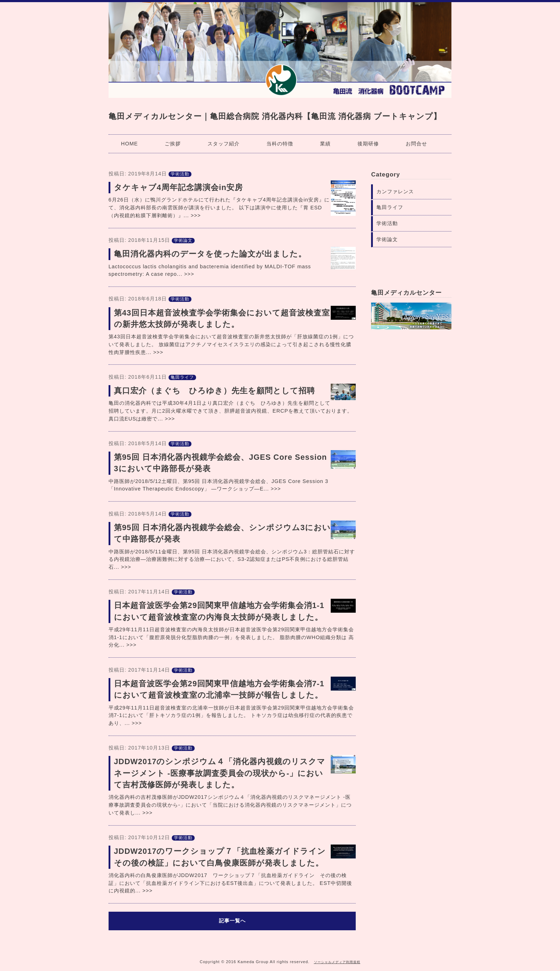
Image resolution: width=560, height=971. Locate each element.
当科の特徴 (280, 144)
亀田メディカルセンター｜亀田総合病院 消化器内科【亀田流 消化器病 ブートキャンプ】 (275, 116)
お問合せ (416, 144)
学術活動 (180, 174)
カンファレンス (395, 191)
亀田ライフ (182, 377)
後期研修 (368, 144)
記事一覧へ (232, 921)
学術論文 (183, 240)
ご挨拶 (173, 144)
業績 (325, 144)
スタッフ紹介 (224, 144)
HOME (129, 144)
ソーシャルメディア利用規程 (337, 962)
